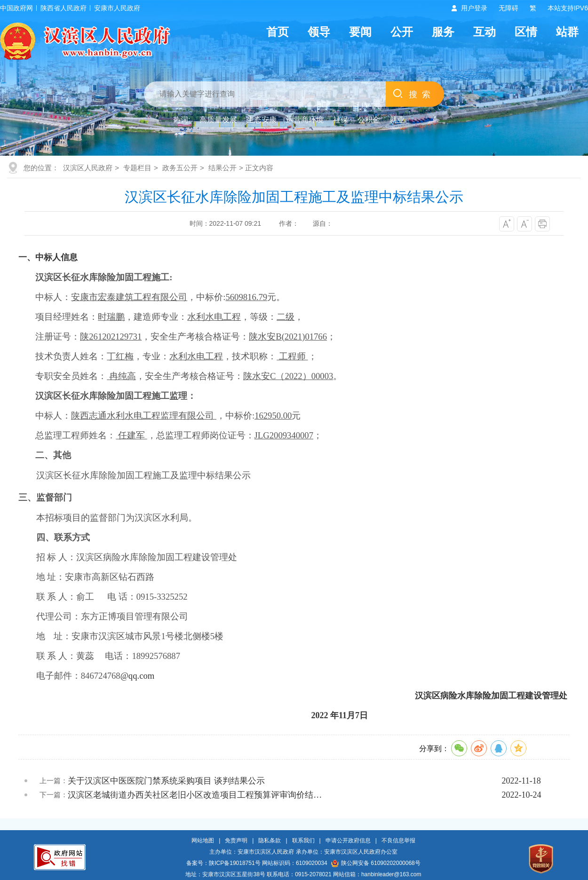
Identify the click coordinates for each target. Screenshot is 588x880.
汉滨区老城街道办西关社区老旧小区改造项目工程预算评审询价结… (195, 795)
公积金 (369, 120)
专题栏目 (137, 168)
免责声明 (236, 840)
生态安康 (262, 120)
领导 (319, 32)
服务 (443, 32)
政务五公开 (180, 168)
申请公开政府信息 (348, 840)
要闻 (360, 32)
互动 (485, 32)
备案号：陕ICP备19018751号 (223, 863)
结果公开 (222, 168)
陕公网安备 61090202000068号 (376, 863)
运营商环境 (305, 120)
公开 (402, 32)
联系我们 (303, 840)
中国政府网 (16, 8)
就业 (397, 120)
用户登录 (474, 8)
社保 (341, 120)
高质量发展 (218, 120)
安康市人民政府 (117, 8)
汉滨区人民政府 (88, 168)
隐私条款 (270, 840)
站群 (567, 32)
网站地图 (203, 840)
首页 (278, 32)
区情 (526, 32)
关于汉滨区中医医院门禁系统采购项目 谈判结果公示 (166, 781)
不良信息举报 (398, 840)
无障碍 (509, 8)
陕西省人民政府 (64, 8)
